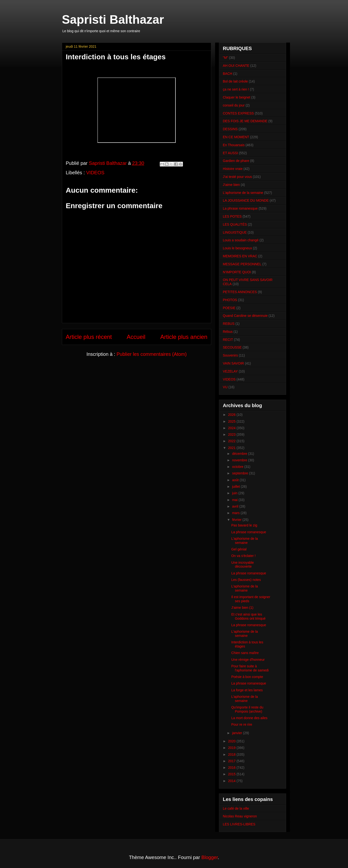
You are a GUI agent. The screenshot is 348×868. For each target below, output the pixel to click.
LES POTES (232, 216)
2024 (232, 428)
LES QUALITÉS (235, 224)
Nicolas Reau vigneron (240, 816)
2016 (232, 768)
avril (236, 506)
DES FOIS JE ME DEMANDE (245, 121)
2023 (232, 434)
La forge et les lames (247, 690)
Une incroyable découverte (243, 565)
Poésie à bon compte (247, 677)
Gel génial (239, 549)
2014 (232, 781)
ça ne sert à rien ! (236, 89)
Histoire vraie (233, 169)
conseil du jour (234, 105)
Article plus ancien (184, 337)
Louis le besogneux (237, 248)
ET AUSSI (230, 153)
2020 (232, 741)
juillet (236, 487)
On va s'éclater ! (243, 556)
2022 (232, 441)
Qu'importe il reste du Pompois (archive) (247, 709)
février (237, 520)
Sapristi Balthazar (113, 20)
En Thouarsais (234, 145)
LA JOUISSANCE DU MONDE (246, 200)
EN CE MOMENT (236, 137)
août (236, 480)
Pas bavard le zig (244, 525)
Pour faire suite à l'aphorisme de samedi (250, 668)
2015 (232, 774)
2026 (232, 415)
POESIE (229, 308)
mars (236, 513)
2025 (232, 421)
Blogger (210, 857)
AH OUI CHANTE (236, 66)
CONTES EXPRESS (238, 113)
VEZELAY (230, 371)
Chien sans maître (245, 653)
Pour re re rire (242, 724)
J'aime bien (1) (242, 608)
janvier (237, 733)
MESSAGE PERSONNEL (242, 264)
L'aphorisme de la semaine (243, 193)
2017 (232, 761)
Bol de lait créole (235, 81)
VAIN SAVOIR (233, 363)
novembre (240, 460)
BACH (228, 74)
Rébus (228, 332)
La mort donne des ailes (249, 718)
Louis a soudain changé (241, 240)
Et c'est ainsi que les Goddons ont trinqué (248, 616)
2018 (232, 754)
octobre (238, 467)
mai (235, 500)
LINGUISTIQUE (235, 232)
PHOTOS (230, 300)
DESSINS (230, 129)
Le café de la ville (236, 808)
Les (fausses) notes (246, 580)
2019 (232, 748)
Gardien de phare (236, 161)
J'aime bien (231, 185)
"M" (225, 58)
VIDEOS (95, 173)
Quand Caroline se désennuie (245, 316)
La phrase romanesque (240, 208)
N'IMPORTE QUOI (237, 272)
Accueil (136, 337)
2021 (232, 448)
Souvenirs (230, 355)
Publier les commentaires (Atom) (152, 354)
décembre (240, 454)
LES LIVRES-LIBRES (239, 824)
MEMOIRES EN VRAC (240, 256)
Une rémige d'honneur (248, 660)
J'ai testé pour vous (237, 177)
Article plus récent (89, 337)
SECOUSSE (232, 347)
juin (235, 493)
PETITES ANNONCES (240, 292)
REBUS (229, 324)
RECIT (228, 340)
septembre (240, 473)
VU (225, 387)
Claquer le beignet (237, 97)
